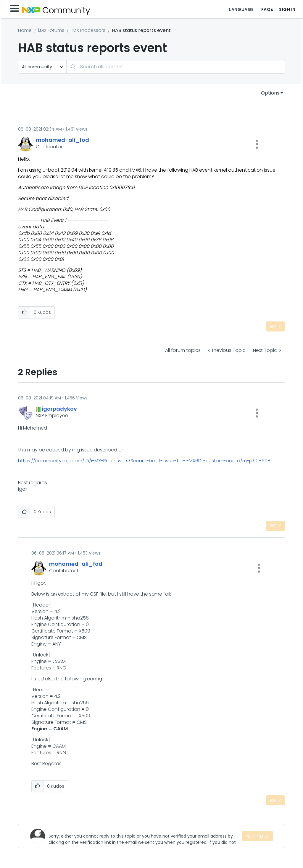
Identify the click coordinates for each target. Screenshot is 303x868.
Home (25, 30)
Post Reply (257, 836)
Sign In (287, 9)
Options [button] (270, 93)
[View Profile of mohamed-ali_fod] (62, 140)
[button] (257, 144)
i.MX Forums (51, 30)
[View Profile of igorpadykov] (59, 409)
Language (241, 9)
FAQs (267, 9)
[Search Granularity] (42, 67)
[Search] (176, 67)
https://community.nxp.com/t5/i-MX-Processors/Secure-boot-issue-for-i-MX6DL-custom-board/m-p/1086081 (145, 461)
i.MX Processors (88, 30)
